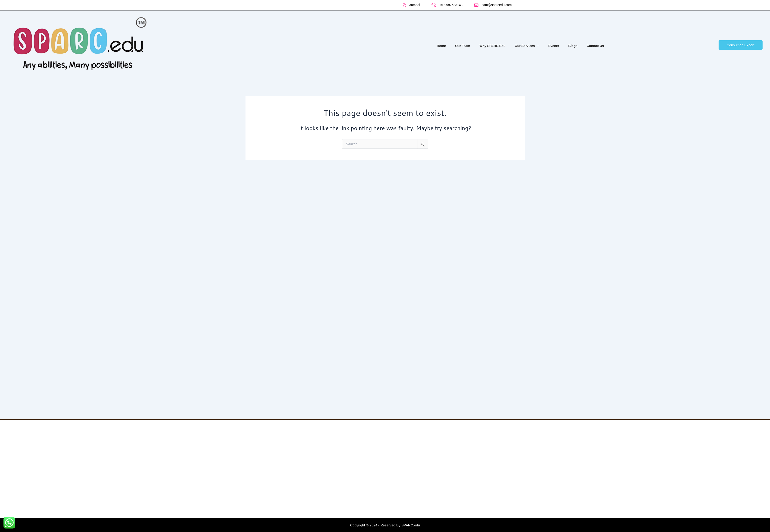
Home (441, 46)
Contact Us (595, 46)
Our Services (527, 46)
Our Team (463, 46)
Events (554, 46)
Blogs (573, 46)
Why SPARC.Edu (492, 46)
